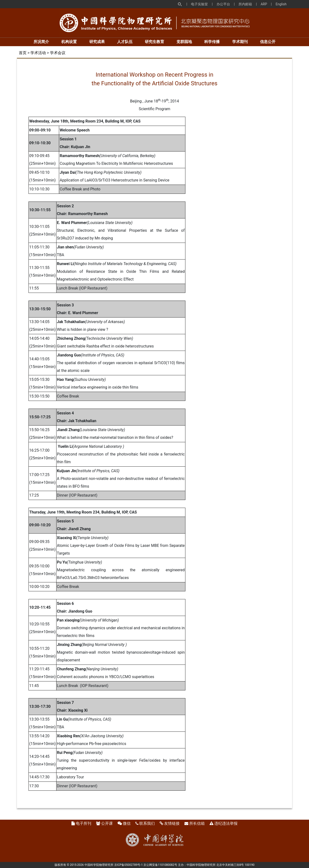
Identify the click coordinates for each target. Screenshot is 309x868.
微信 (127, 823)
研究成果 (97, 42)
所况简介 (41, 42)
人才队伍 (125, 42)
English (281, 4)
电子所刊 (84, 823)
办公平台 (223, 4)
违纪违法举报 (226, 823)
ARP (264, 4)
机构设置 (69, 42)
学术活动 (38, 53)
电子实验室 (199, 4)
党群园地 (184, 42)
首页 (23, 53)
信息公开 (268, 42)
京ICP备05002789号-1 (129, 865)
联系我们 (147, 823)
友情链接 (172, 823)
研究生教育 (154, 42)
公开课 (107, 823)
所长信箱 (197, 823)
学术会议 (58, 53)
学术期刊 (240, 42)
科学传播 (212, 42)
